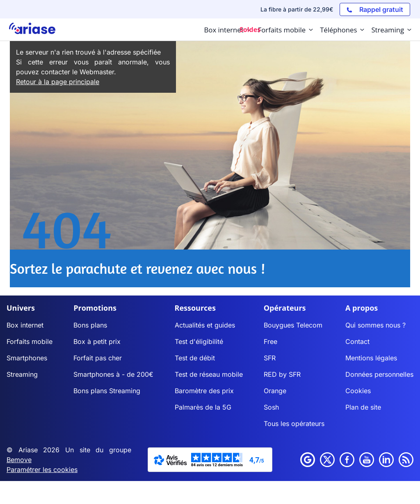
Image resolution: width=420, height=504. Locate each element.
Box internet (25, 325)
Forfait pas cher (98, 358)
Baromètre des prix (204, 391)
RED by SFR (282, 374)
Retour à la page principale (58, 82)
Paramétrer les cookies (42, 470)
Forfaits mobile (30, 341)
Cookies (358, 391)
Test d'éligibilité (199, 341)
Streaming (22, 374)
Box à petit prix (97, 341)
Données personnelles (379, 374)
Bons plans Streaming (107, 391)
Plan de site (363, 407)
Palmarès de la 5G (203, 407)
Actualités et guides (205, 325)
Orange (275, 391)
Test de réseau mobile (209, 374)
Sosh (271, 407)
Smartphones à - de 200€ (113, 374)
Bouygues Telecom (293, 325)
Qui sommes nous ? (375, 325)
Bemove (19, 460)
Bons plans (90, 325)
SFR (270, 358)
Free (270, 341)
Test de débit (195, 358)
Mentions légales (371, 358)
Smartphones (27, 358)
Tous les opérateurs (294, 424)
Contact (357, 341)
